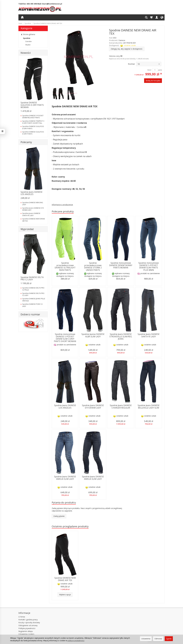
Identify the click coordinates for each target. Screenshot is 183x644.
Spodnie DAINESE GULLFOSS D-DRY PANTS (33, 127)
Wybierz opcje (65, 595)
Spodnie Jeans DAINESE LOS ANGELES (65, 407)
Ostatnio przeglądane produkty (70, 526)
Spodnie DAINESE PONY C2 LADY (32, 305)
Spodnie (27, 38)
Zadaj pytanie (59, 516)
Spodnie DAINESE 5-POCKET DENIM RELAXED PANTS (33, 117)
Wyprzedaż (27, 229)
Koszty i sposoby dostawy (29, 622)
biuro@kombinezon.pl (52, 4)
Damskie (29, 41)
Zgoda (169, 639)
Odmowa (158, 639)
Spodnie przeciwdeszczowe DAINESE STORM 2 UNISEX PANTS (93, 266)
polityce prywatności (76, 641)
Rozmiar (131, 64)
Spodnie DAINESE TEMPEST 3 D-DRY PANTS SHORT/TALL (33, 122)
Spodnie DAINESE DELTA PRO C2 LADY (32, 278)
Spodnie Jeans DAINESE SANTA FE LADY (149, 335)
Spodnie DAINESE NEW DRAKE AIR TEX (65, 579)
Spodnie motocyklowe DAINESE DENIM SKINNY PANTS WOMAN (121, 265)
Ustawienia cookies (26, 634)
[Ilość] (155, 70)
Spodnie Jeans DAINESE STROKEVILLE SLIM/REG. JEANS (121, 337)
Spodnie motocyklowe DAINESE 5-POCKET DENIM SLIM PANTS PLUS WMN (149, 266)
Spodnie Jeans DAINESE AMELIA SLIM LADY (65, 478)
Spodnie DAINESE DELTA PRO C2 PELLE (33, 289)
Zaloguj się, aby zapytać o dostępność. (127, 49)
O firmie (22, 617)
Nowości (26, 53)
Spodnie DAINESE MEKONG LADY (33, 203)
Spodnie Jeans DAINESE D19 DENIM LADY (93, 407)
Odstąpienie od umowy (28, 625)
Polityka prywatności (27, 628)
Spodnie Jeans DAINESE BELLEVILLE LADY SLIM (149, 407)
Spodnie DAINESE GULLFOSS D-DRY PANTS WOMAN (32, 105)
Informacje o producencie (62, 205)
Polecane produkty (63, 211)
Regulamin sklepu (26, 631)
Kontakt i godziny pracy (28, 620)
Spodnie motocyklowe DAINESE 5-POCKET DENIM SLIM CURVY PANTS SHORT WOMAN (65, 338)
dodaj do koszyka (153, 81)
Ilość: (150, 70)
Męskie (28, 45)
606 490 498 (32, 4)
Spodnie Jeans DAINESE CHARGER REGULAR (121, 407)
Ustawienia (146, 639)
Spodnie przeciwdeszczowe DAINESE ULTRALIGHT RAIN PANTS (65, 266)
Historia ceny (116, 56)
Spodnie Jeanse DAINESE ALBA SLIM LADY (93, 335)
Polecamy (26, 142)
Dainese (122, 40)
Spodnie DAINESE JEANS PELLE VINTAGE (34, 300)
